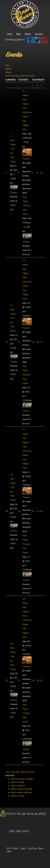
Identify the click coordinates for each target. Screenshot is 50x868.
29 (33, 680)
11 (7, 342)
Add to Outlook (18, 786)
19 (11, 474)
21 (24, 429)
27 (19, 680)
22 (33, 511)
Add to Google (18, 782)
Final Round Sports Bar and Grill (25, 15)
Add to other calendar (21, 792)
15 (33, 342)
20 (19, 511)
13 (19, 342)
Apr (13, 76)
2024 (8, 76)
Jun (28, 76)
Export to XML (18, 796)
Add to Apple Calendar (22, 789)
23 (38, 511)
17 (41, 342)
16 (38, 342)
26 (11, 644)
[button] (10, 775)
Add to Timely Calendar (22, 779)
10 (41, 173)
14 (24, 260)
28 (24, 599)
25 (7, 680)
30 (38, 680)
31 (41, 680)
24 (41, 511)
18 (7, 511)
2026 (32, 76)
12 (11, 305)
